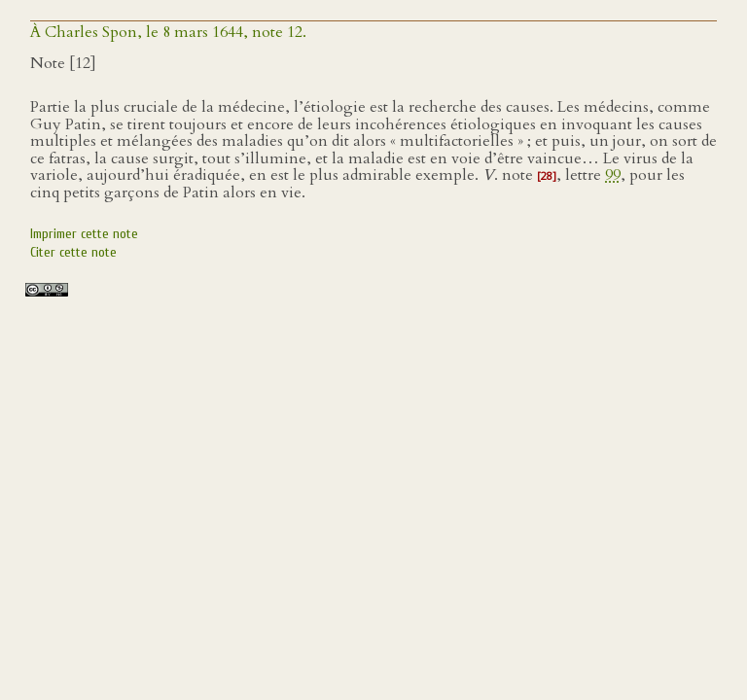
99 (613, 175)
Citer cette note (73, 252)
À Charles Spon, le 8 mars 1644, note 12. (168, 32)
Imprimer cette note (84, 234)
